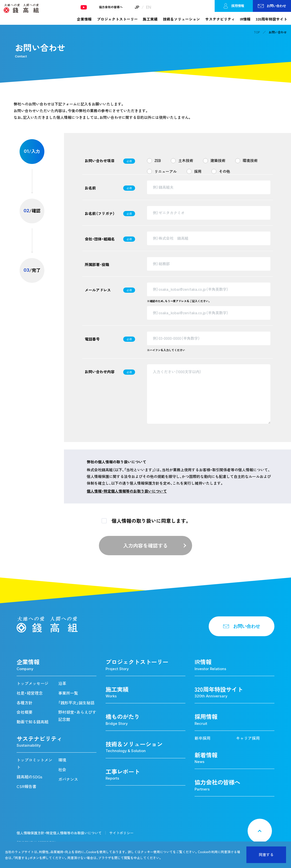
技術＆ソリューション (181, 19)
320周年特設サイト (272, 19)
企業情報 (84, 19)
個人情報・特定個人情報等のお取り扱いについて (127, 491)
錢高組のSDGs (29, 777)
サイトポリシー (121, 833)
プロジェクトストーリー (117, 19)
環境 (62, 760)
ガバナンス (68, 779)
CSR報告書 (27, 786)
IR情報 (245, 19)
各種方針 (25, 703)
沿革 (62, 683)
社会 (62, 769)
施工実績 (150, 19)
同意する (266, 855)
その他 (224, 171)
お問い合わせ (272, 6)
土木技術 (186, 160)
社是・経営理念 (30, 693)
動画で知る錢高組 (32, 722)
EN (149, 7)
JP (137, 7)
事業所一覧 (68, 693)
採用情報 (234, 6)
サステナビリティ (220, 19)
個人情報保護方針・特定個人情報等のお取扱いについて (59, 833)
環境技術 (250, 160)
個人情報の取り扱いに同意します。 (151, 521)
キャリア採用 (248, 738)
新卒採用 (203, 738)
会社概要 (25, 712)
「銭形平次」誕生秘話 (76, 703)
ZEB (158, 160)
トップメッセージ (32, 683)
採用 (198, 171)
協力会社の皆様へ (111, 7)
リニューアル (166, 171)
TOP (257, 32)
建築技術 (218, 160)
